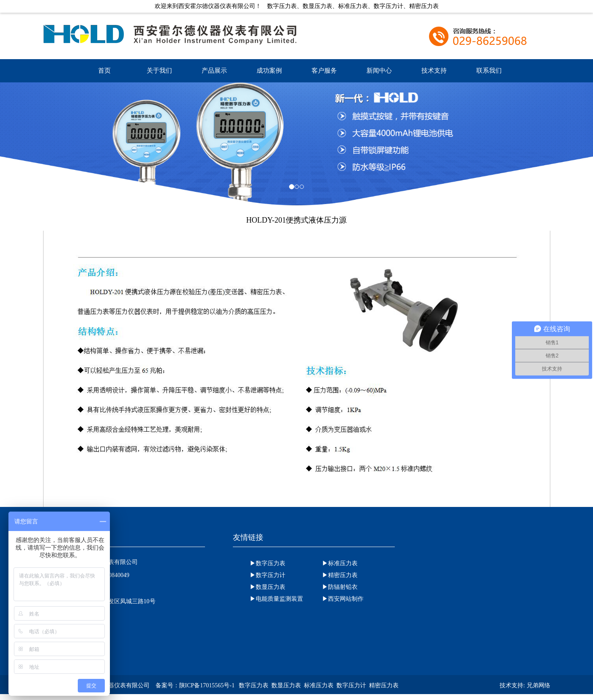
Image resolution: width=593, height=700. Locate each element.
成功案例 (269, 71)
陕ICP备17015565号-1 (207, 685)
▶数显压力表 (268, 587)
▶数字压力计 (268, 575)
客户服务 (324, 71)
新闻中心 (379, 71)
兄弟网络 (538, 685)
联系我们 (489, 71)
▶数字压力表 (268, 563)
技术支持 (434, 71)
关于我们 (159, 71)
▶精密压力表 (340, 575)
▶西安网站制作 (343, 599)
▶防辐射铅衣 (340, 587)
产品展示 (214, 71)
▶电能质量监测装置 (276, 599)
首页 (104, 71)
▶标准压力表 (340, 563)
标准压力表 (319, 685)
